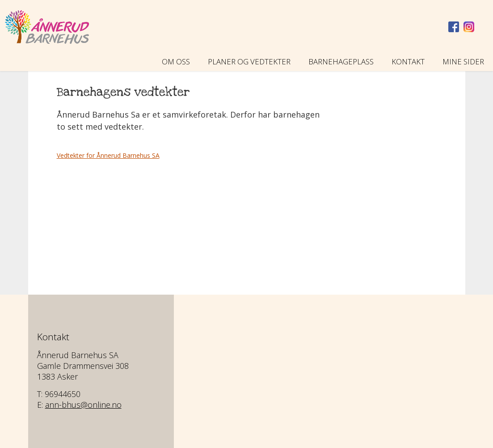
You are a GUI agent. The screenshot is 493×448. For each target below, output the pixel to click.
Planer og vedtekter (249, 61)
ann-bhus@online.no (83, 405)
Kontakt (408, 61)
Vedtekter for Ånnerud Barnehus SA (108, 155)
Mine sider (463, 61)
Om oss (176, 61)
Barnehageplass (341, 61)
